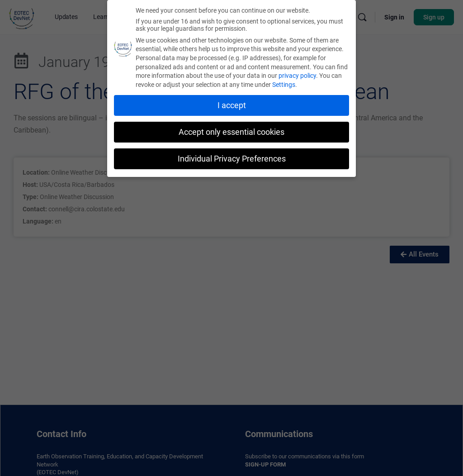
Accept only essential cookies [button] (231, 131)
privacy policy (297, 75)
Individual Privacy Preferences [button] (232, 158)
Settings (284, 84)
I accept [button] (232, 105)
